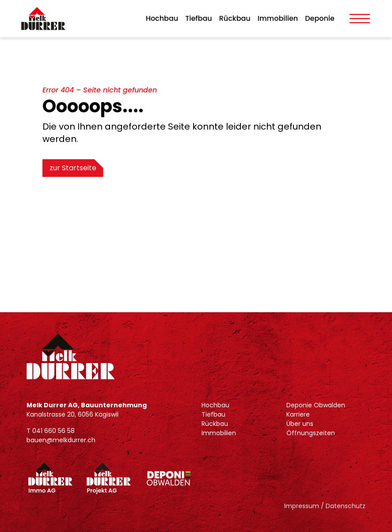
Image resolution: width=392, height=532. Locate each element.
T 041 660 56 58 (51, 431)
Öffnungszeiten (311, 433)
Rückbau (235, 18)
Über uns (300, 424)
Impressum (302, 506)
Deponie (320, 18)
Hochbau (162, 18)
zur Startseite (73, 168)
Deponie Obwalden (316, 405)
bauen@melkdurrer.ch (61, 440)
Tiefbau (199, 18)
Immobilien (278, 18)
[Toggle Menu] (360, 19)
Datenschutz (346, 506)
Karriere (298, 414)
